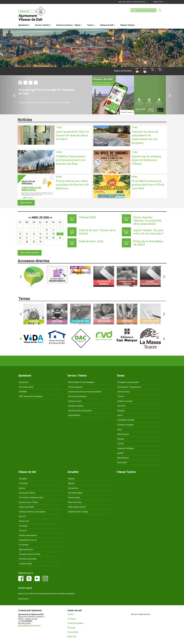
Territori (121, 444)
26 (60, 238)
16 (40, 234)
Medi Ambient (123, 458)
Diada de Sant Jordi (91, 241)
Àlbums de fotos (75, 502)
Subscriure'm (24, 599)
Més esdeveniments (30, 253)
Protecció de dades (75, 623)
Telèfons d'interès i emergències (32, 512)
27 (20, 242)
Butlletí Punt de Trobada (78, 512)
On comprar (24, 545)
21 (27, 238)
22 (34, 238)
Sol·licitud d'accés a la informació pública (85, 392)
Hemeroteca (73, 488)
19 (60, 234)
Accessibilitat (73, 632)
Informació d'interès (27, 493)
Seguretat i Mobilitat (126, 448)
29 (34, 242)
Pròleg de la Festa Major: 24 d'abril (148, 243)
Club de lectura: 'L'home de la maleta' (97, 232)
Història (22, 488)
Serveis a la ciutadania (77, 396)
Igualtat (120, 453)
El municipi (23, 483)
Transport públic (26, 564)
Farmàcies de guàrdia (28, 559)
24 (47, 238)
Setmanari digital (75, 493)
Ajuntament (24, 25)
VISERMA (23, 392)
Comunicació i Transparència (129, 387)
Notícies (71, 479)
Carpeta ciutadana (76, 406)
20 (20, 238)
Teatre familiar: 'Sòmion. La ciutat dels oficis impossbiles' (147, 220)
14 (27, 234)
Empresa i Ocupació (125, 425)
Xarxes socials (74, 497)
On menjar (23, 526)
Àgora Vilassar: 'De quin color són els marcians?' (148, 232)
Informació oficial (26, 387)
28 (27, 242)
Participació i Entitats (126, 420)
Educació (121, 411)
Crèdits (70, 614)
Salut (119, 429)
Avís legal (71, 628)
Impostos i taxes (75, 401)
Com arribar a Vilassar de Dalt (31, 497)
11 (53, 230)
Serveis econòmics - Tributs (69, 25)
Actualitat (23, 479)
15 (34, 234)
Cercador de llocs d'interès (30, 554)
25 (53, 238)
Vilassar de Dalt (107, 25)
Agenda (71, 483)
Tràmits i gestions (75, 387)
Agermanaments (26, 549)
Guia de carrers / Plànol (28, 502)
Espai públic (122, 462)
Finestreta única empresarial (80, 411)
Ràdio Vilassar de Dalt (77, 507)
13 (20, 234)
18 (53, 234)
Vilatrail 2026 (87, 217)
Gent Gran (121, 406)
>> (51, 218)
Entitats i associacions (28, 535)
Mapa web (72, 637)
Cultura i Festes (124, 392)
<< (30, 218)
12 (60, 230)
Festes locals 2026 (26, 507)
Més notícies (26, 203)
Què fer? (22, 516)
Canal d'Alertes (74, 415)
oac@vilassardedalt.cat (31, 626)
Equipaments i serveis (28, 540)
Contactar (72, 619)
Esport (120, 415)
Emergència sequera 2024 (128, 382)
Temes (91, 25)
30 (40, 242)
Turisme (121, 396)
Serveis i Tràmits (43, 25)
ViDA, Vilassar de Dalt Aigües (31, 396)
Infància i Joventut (125, 401)
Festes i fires (24, 521)
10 (47, 230)
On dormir (23, 531)
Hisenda (121, 439)
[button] (14, 95)
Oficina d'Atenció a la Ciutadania (81, 382)
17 (47, 234)
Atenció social (123, 434)
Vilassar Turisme (127, 25)
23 (40, 238)
